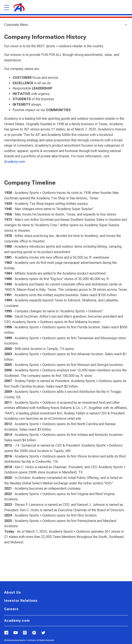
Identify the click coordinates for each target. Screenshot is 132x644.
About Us (13, 593)
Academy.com (15, 162)
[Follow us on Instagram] (25, 633)
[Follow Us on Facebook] (6, 633)
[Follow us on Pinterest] (34, 633)
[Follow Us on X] (43, 633)
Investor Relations (21, 601)
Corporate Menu (16, 25)
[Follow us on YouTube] (16, 633)
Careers (11, 609)
